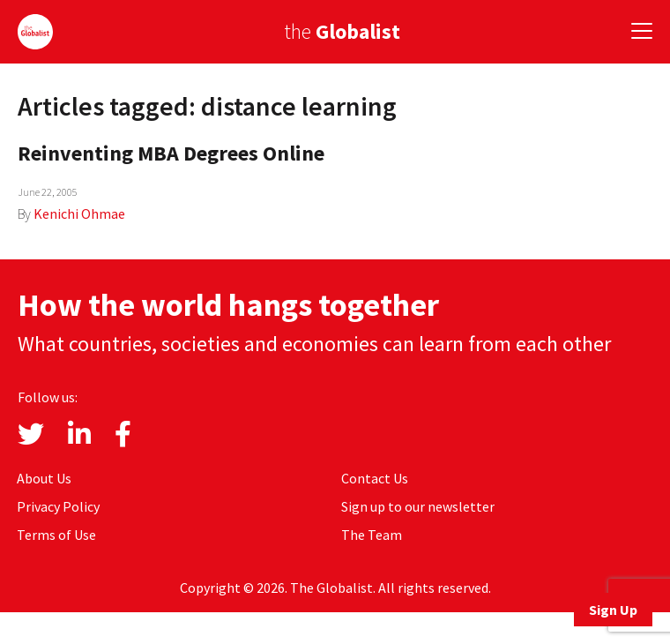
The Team (372, 535)
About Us (44, 478)
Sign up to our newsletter (418, 506)
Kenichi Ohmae (79, 213)
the (342, 31)
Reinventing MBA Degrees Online (171, 153)
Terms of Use (56, 535)
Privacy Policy (58, 506)
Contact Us (375, 478)
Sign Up (613, 610)
